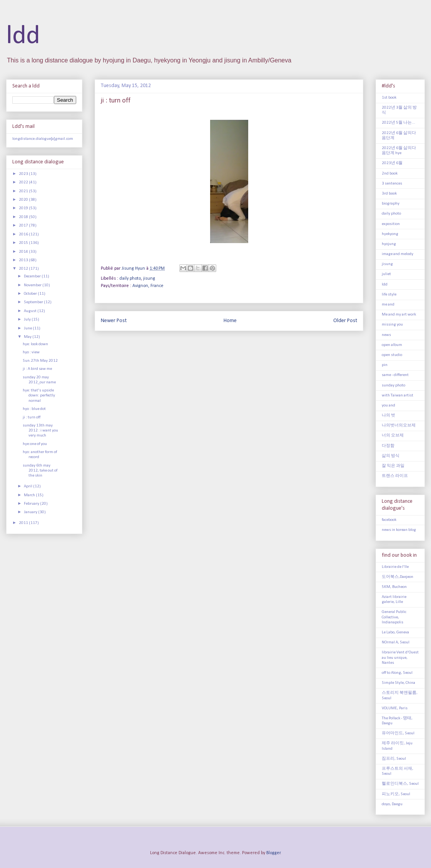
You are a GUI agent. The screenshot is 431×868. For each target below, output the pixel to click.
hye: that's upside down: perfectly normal (39, 395)
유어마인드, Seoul (398, 733)
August (31, 311)
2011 (24, 523)
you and (388, 405)
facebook (389, 520)
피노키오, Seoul (396, 794)
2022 (24, 182)
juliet (386, 274)
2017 (24, 226)
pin (385, 365)
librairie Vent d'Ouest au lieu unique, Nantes (400, 657)
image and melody (398, 254)
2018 (24, 217)
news (386, 335)
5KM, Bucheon (394, 587)
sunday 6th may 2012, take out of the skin (40, 471)
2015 (24, 243)
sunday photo (393, 385)
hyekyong (390, 234)
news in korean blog (399, 530)
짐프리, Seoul (394, 759)
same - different (395, 375)
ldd (23, 36)
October (31, 294)
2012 (24, 269)
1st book (389, 98)
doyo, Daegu (392, 804)
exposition (391, 224)
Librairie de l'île (395, 567)
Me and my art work (399, 315)
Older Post (345, 321)
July (28, 320)
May (28, 337)
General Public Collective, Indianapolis (394, 617)
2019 (24, 208)
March (30, 495)
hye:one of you (35, 444)
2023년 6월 (392, 163)
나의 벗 (388, 416)
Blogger (273, 853)
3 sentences (392, 184)
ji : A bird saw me (37, 369)
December (33, 276)
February (32, 504)
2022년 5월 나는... (398, 123)
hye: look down (35, 344)
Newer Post (114, 321)
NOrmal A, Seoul (396, 642)
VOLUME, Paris (395, 708)
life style (389, 295)
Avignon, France (148, 286)
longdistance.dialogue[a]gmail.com (43, 139)
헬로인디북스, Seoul (400, 784)
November (33, 285)
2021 (24, 191)
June (28, 328)
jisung (149, 279)
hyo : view (31, 352)
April (28, 486)
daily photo (130, 279)
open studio (392, 355)
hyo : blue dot (34, 409)
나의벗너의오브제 (399, 426)
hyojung (389, 244)
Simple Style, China (398, 683)
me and (388, 305)
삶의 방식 (391, 456)
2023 (24, 174)
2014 (24, 252)
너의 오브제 (393, 436)
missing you (392, 325)
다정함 (388, 446)
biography (391, 204)
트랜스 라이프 (395, 476)
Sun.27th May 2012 (40, 361)
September (34, 302)
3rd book (389, 194)
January (31, 512)
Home (230, 321)
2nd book (390, 174)
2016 (24, 234)
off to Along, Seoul (397, 673)
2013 (24, 260)
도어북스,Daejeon (398, 577)
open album (392, 345)
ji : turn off (32, 417)
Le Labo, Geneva (395, 632)
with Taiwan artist (398, 395)
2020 (24, 200)
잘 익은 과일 (393, 466)
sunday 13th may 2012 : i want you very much (40, 431)
